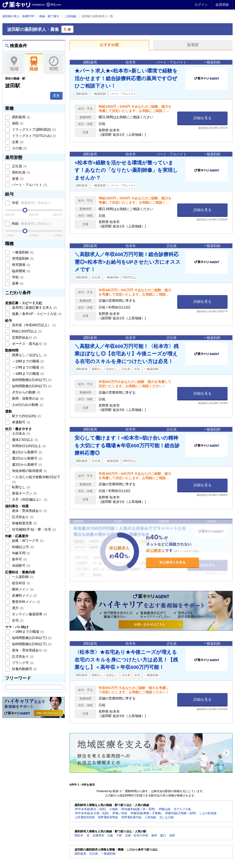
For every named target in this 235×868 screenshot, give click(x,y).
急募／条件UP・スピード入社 (36, 314)
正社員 (19, 166)
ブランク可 (22, 663)
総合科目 (21, 583)
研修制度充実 (24, 523)
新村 (154, 835)
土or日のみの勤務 (27, 405)
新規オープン (24, 493)
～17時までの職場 (27, 367)
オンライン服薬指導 (29, 614)
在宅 (17, 620)
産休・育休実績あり (29, 511)
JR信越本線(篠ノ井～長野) (138, 809)
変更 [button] (56, 95)
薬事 (17, 283)
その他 (19, 148)
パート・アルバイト (29, 185)
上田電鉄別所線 (85, 817)
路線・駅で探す (49, 16)
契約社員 (21, 172)
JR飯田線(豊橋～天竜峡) (146, 813)
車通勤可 (21, 422)
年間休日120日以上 (28, 446)
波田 (172, 835)
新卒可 (19, 559)
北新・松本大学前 (137, 835)
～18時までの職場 (27, 374)
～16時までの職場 (27, 361)
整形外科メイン (26, 602)
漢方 (17, 608)
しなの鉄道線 (208, 813)
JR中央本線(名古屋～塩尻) (92, 813)
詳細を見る (203, 118)
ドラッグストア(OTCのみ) (34, 136)
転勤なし (21, 487)
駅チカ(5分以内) (26, 416)
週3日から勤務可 (26, 465)
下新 (119, 835)
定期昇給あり (24, 337)
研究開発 (21, 265)
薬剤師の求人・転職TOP (18, 16)
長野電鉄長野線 (108, 817)
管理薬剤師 (22, 258)
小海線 (113, 809)
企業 (17, 142)
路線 (34, 64)
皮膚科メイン (24, 595)
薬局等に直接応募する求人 (34, 308)
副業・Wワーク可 (27, 541)
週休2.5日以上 (25, 440)
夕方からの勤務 (26, 392)
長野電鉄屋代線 (131, 817)
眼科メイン (22, 589)
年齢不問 (21, 553)
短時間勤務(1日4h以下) (31, 380)
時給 (31, 224)
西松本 (79, 835)
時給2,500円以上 (26, 331)
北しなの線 (166, 817)
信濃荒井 (98, 835)
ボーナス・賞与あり (29, 344)
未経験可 (21, 566)
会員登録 (222, 5)
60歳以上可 (22, 547)
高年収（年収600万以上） (33, 325)
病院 (17, 123)
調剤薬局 (21, 117)
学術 (17, 277)
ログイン (201, 5)
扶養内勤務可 (24, 669)
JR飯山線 (164, 809)
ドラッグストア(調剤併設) (33, 129)
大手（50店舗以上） (29, 499)
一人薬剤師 (22, 577)
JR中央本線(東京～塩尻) (90, 809)
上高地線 (70, 16)
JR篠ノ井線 (120, 813)
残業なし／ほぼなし (29, 355)
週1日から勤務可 (26, 452)
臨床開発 (21, 271)
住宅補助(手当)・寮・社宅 (33, 529)
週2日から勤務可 (26, 458)
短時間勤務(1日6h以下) (31, 386)
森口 (163, 835)
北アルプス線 (182, 809)
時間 (54, 64)
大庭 (110, 835)
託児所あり (22, 517)
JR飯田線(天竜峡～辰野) (180, 813)
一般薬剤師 (22, 252)
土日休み (21, 433)
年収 (31, 203)
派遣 (17, 179)
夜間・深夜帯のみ (27, 398)
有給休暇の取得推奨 (29, 471)
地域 (14, 64)
